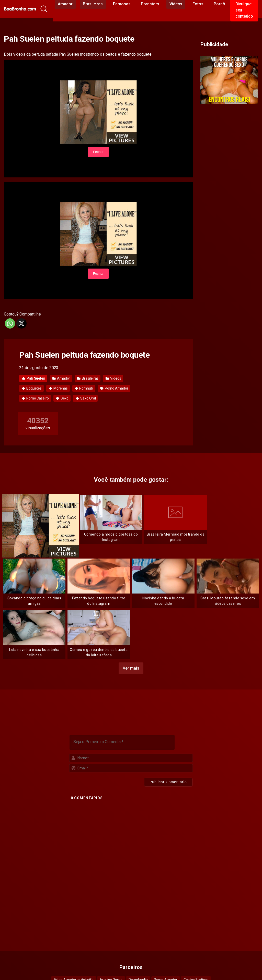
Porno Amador (114, 388)
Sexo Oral (86, 398)
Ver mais (131, 668)
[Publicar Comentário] (168, 782)
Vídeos (113, 378)
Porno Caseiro (35, 398)
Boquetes (32, 388)
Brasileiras (88, 378)
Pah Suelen (33, 378)
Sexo (62, 398)
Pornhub (84, 388)
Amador (61, 378)
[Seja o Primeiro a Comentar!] (122, 742)
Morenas (58, 388)
